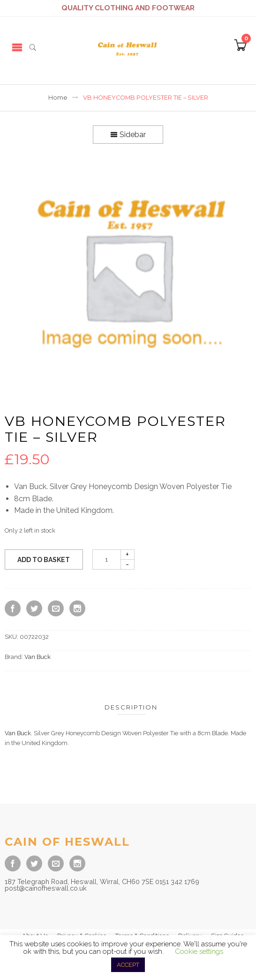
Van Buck (38, 657)
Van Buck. (19, 733)
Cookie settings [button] (199, 951)
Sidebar (128, 135)
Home (58, 98)
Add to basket (44, 560)
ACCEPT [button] (128, 965)
